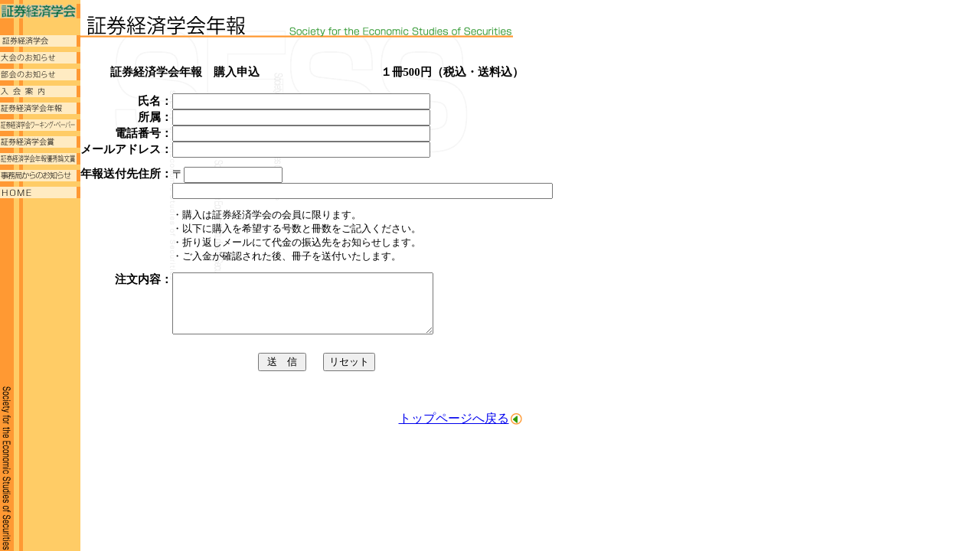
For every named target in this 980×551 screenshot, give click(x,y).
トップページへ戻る (454, 430)
